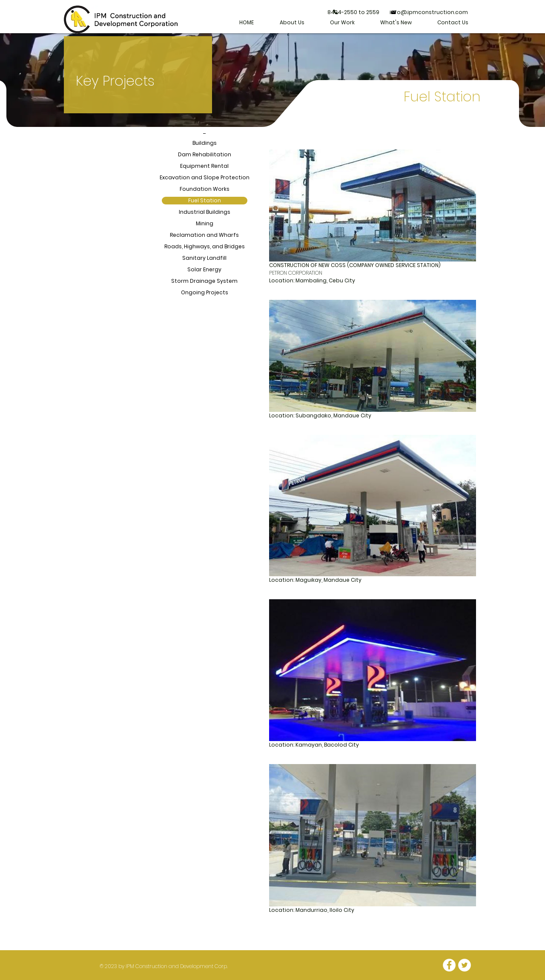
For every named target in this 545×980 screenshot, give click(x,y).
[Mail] (393, 12)
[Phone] (335, 12)
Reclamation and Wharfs (204, 235)
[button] (342, 23)
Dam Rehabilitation (205, 154)
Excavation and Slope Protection (205, 177)
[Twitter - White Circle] (465, 965)
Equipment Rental (204, 166)
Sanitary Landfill (204, 258)
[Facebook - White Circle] (449, 965)
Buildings (205, 143)
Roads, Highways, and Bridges (205, 246)
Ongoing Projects (205, 292)
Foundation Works (205, 189)
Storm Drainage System (204, 281)
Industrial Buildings (205, 212)
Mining (205, 223)
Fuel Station (205, 200)
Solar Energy (204, 269)
